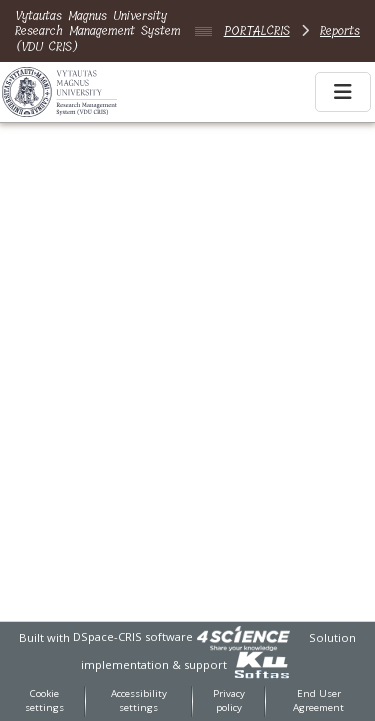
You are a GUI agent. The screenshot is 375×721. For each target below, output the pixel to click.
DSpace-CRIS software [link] (133, 636)
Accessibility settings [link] (139, 701)
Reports (340, 30)
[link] (243, 636)
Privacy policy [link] (229, 701)
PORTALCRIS (257, 30)
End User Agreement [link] (318, 701)
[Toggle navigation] (343, 92)
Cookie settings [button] (44, 701)
